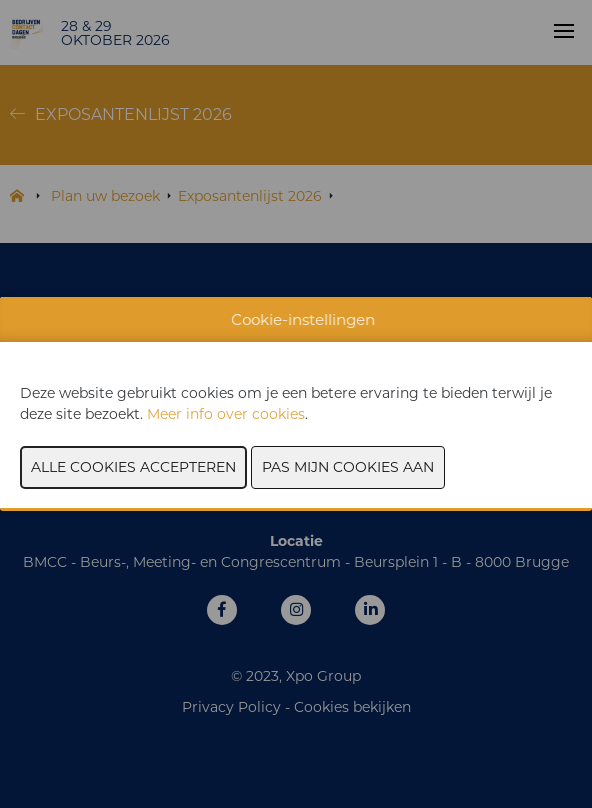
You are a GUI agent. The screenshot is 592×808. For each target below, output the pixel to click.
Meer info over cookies (226, 414)
